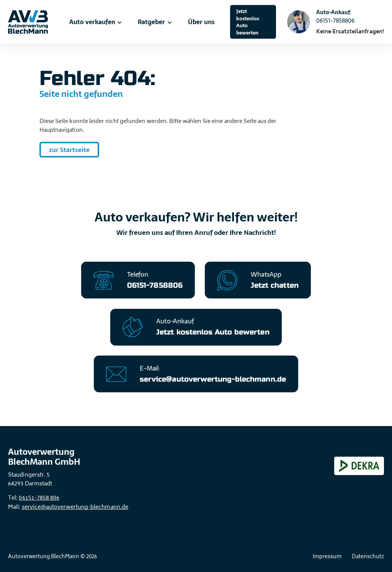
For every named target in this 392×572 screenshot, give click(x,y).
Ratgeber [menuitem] (155, 22)
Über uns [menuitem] (201, 22)
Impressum (327, 557)
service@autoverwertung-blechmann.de (75, 507)
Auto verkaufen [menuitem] (96, 22)
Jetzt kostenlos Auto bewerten (248, 22)
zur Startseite (69, 150)
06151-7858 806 (39, 498)
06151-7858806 (335, 21)
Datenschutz (368, 557)
